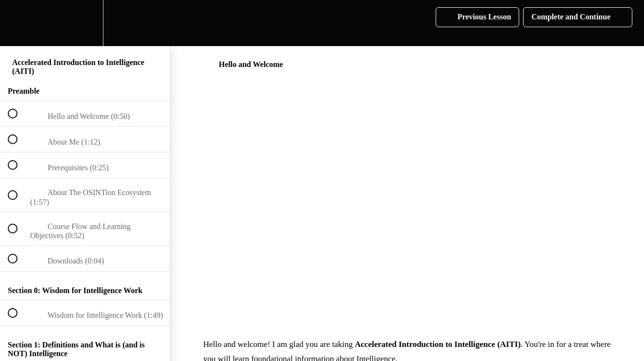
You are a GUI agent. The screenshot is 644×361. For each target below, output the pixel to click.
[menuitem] (85, 23)
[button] (18, 23)
